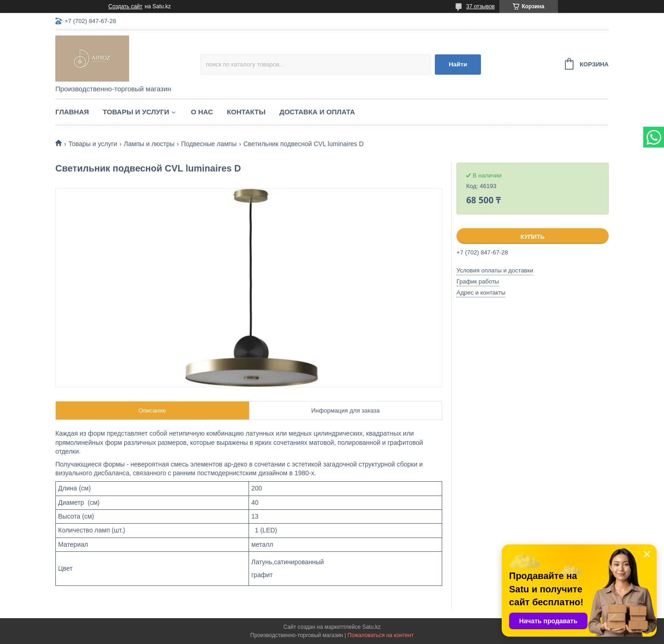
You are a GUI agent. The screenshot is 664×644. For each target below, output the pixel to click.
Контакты (246, 112)
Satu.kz (371, 627)
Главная (72, 112)
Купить (533, 237)
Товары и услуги (136, 112)
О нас (202, 112)
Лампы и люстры (149, 144)
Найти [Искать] (458, 64)
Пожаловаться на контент (381, 635)
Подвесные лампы (209, 144)
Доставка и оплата (317, 112)
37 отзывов (480, 6)
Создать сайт (125, 6)
